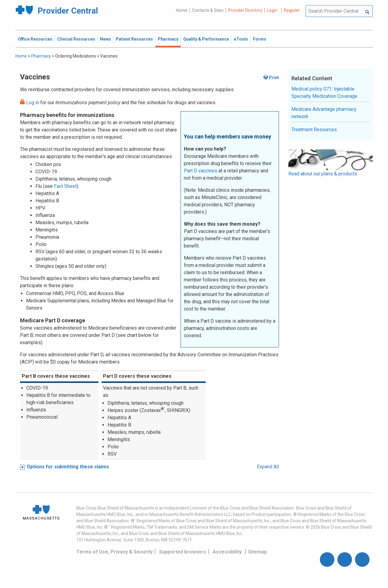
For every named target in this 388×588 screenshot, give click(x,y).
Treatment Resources (314, 130)
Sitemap (257, 552)
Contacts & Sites (208, 10)
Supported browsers (183, 552)
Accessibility (227, 552)
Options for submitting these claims (68, 467)
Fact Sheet (65, 186)
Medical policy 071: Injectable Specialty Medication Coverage (324, 93)
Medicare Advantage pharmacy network (324, 113)
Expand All (268, 467)
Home (182, 10)
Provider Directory (245, 10)
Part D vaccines (201, 171)
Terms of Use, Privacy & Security (114, 552)
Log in (33, 103)
